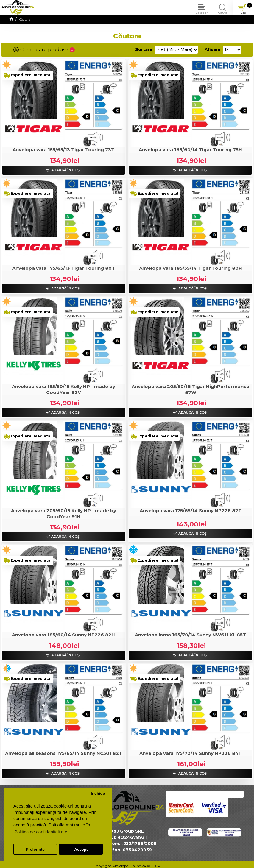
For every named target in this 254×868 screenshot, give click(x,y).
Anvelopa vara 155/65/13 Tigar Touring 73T (63, 150)
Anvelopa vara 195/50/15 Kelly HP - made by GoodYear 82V (64, 389)
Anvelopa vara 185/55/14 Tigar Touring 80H (191, 268)
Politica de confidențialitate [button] (41, 832)
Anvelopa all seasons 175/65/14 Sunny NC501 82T (64, 753)
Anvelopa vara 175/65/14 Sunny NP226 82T (191, 511)
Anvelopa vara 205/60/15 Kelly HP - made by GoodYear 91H (64, 514)
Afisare (213, 49)
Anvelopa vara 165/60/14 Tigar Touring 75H (190, 150)
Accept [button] (81, 849)
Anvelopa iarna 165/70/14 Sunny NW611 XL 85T (190, 635)
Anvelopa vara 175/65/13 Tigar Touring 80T (64, 268)
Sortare (144, 49)
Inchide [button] (98, 793)
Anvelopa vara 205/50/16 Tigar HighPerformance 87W (190, 389)
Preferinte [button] (35, 849)
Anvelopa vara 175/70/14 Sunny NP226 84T (190, 753)
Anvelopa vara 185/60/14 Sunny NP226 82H (63, 635)
